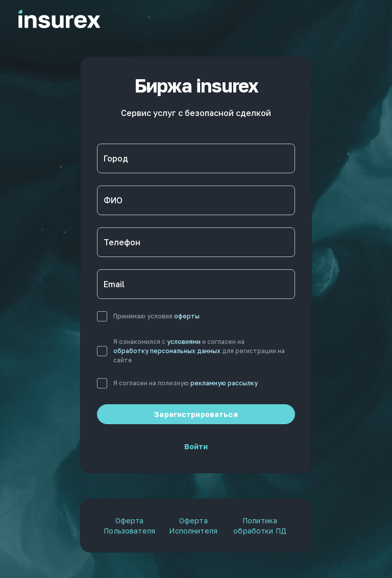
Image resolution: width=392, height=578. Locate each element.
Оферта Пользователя (129, 526)
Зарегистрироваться (196, 414)
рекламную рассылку (224, 383)
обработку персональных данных (167, 351)
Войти (196, 446)
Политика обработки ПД (260, 526)
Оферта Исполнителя (193, 526)
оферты (187, 316)
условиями (184, 342)
